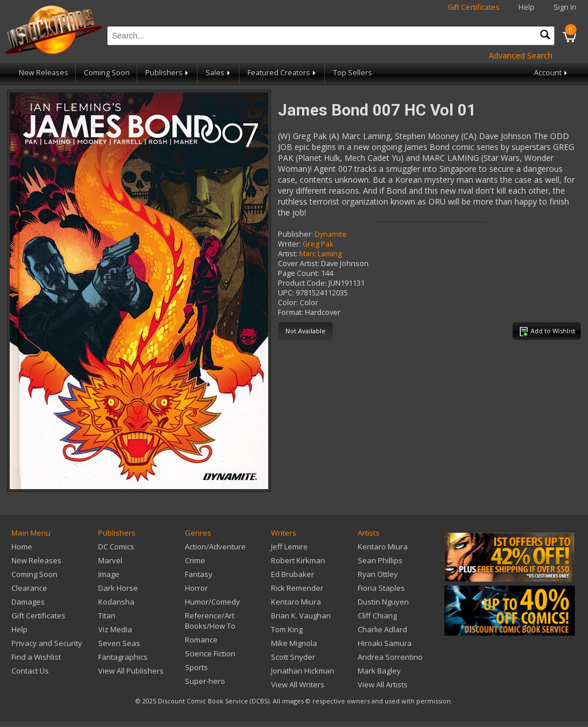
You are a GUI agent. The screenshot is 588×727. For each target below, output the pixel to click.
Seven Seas (119, 643)
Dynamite (331, 234)
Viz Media (115, 629)
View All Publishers (131, 671)
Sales (219, 73)
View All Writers (298, 684)
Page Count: (299, 273)
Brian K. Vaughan (301, 616)
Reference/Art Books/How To (210, 621)
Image (109, 574)
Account (552, 73)
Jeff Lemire (289, 547)
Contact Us (30, 671)
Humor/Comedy (212, 602)
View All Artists (383, 684)
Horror (196, 588)
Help (527, 7)
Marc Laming (320, 254)
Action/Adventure (215, 547)
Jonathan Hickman (303, 671)
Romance (201, 640)
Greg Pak (318, 244)
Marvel (110, 560)
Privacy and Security (47, 643)
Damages (28, 602)
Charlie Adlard (382, 629)
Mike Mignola (294, 643)
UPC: (286, 293)
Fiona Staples (381, 588)
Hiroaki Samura (385, 643)
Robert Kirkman (298, 560)
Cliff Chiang (377, 616)
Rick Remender (297, 588)
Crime (195, 560)
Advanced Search (521, 55)
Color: (288, 303)
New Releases (44, 73)
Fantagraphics (123, 657)
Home (22, 547)
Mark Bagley (379, 671)
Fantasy (199, 574)
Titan (107, 616)
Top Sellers (353, 73)
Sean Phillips (380, 560)
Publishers (168, 73)
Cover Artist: (299, 264)
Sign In (565, 7)
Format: (291, 312)
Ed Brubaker (293, 574)
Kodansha (116, 602)
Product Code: (302, 283)
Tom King (287, 629)
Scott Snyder (293, 657)
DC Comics (116, 547)
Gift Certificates (474, 7)
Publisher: (295, 234)
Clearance (29, 588)
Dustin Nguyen (383, 602)
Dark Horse (118, 588)
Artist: (288, 254)
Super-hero (205, 681)
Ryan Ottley (378, 574)
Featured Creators (283, 73)
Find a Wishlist (36, 657)
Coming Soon (107, 73)
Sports (196, 667)
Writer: (289, 244)
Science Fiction (210, 653)
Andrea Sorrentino (390, 657)
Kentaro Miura (296, 602)
